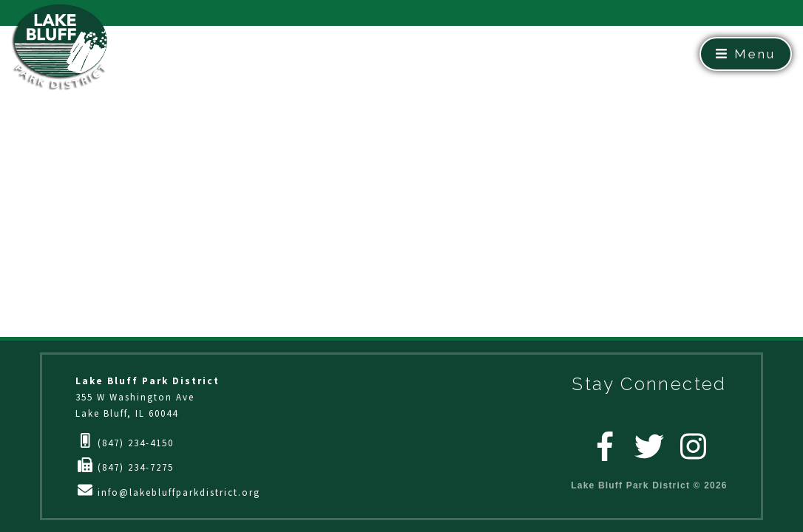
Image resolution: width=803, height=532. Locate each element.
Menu (746, 54)
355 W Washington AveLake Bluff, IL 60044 (148, 397)
